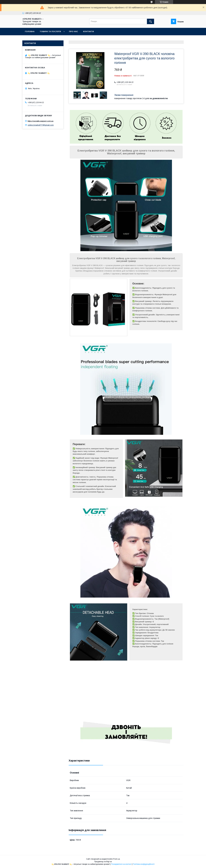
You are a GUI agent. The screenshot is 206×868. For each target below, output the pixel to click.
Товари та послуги (50, 31)
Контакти (88, 31)
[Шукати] (150, 21)
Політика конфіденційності (144, 864)
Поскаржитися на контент (121, 864)
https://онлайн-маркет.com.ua (40, 121)
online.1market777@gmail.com (41, 125)
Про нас (73, 31)
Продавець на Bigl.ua (103, 862)
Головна (30, 31)
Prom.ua (117, 859)
